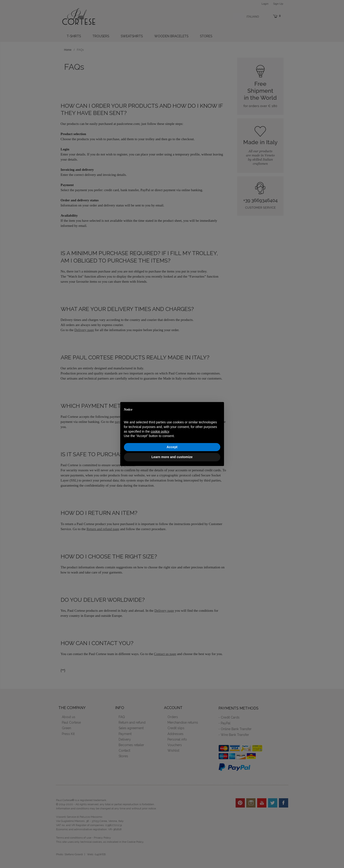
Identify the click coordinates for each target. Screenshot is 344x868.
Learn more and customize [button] (172, 457)
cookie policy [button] (160, 431)
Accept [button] (172, 447)
